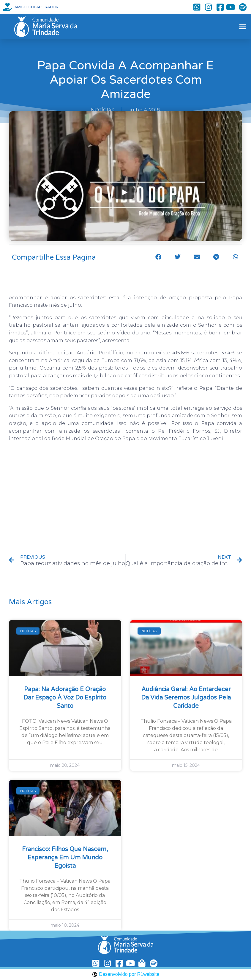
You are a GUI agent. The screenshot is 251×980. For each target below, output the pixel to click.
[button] (243, 27)
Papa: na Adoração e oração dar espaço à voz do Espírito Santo (65, 698)
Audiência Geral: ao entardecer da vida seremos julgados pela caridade (186, 698)
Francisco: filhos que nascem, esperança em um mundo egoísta (65, 858)
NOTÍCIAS (103, 110)
